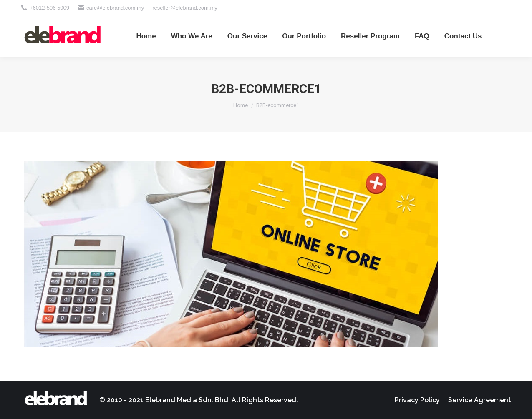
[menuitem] (146, 36)
